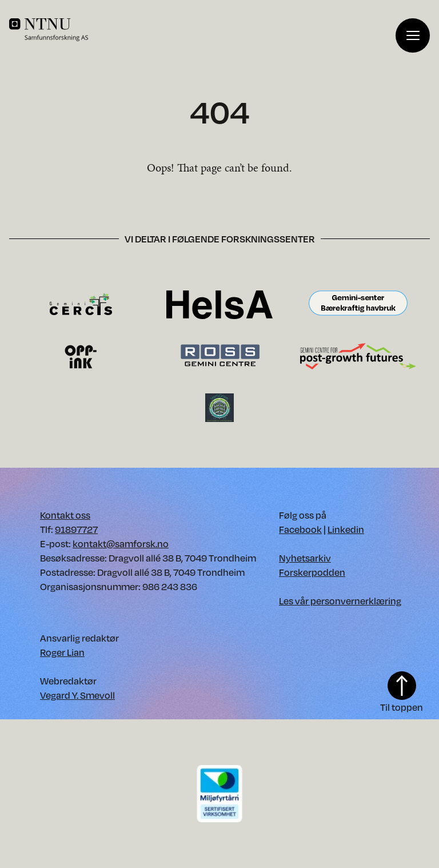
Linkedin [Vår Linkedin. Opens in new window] (346, 529)
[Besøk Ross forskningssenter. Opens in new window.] (219, 355)
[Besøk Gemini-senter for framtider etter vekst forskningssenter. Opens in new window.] (358, 355)
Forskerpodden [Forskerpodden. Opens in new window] (312, 572)
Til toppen (402, 692)
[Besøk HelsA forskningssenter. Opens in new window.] (219, 304)
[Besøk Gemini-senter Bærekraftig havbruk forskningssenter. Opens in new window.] (358, 304)
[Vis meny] (413, 35)
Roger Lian (62, 652)
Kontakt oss (65, 515)
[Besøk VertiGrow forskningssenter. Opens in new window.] (219, 407)
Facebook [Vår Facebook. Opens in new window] (300, 529)
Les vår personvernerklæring (340, 601)
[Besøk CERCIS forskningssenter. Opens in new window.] (81, 304)
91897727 (76, 529)
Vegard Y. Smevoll (77, 695)
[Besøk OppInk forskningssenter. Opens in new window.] (81, 355)
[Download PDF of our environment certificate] (219, 793)
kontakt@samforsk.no (121, 544)
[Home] (202, 30)
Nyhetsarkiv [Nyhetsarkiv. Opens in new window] (305, 558)
